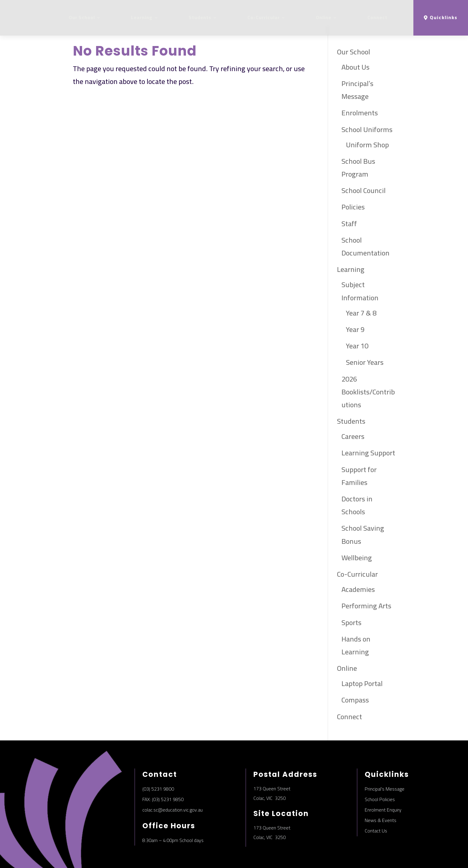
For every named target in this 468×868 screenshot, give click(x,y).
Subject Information (360, 256)
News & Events (381, 785)
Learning (142, 17)
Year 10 (357, 311)
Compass (355, 665)
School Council (364, 156)
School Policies (380, 764)
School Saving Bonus (363, 500)
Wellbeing (357, 523)
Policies (353, 172)
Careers (353, 401)
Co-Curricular (264, 17)
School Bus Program (358, 133)
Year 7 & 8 (361, 278)
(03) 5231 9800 (158, 754)
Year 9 (355, 294)
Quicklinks (444, 17)
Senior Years (365, 327)
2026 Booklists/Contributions (368, 357)
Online (324, 17)
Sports (351, 588)
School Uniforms (367, 95)
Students (200, 17)
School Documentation (365, 212)
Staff (349, 189)
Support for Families (359, 441)
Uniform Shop (367, 110)
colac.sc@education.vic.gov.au (173, 775)
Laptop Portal (362, 649)
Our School (82, 17)
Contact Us (376, 796)
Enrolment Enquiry (383, 775)
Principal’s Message (357, 55)
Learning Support (368, 418)
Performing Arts (366, 571)
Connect (377, 17)
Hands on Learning (356, 610)
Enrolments (360, 78)
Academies (358, 554)
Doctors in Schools (357, 470)
